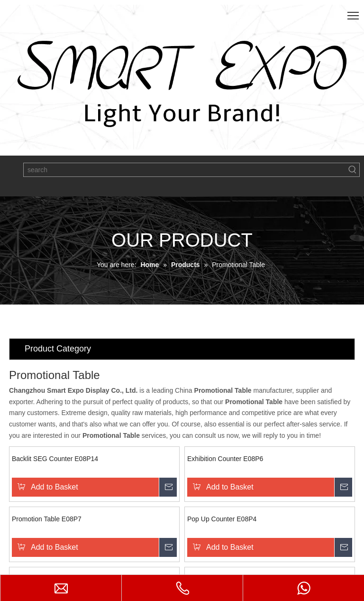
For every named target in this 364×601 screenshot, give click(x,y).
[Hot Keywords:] (353, 170)
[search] (185, 170)
